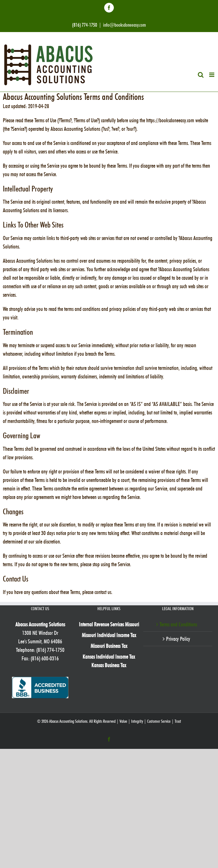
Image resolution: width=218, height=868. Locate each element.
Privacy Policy (178, 639)
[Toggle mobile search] (201, 75)
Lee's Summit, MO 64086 (40, 641)
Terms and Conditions (178, 624)
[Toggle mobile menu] (212, 75)
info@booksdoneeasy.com (124, 25)
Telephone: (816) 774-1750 (40, 650)
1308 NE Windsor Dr (40, 633)
